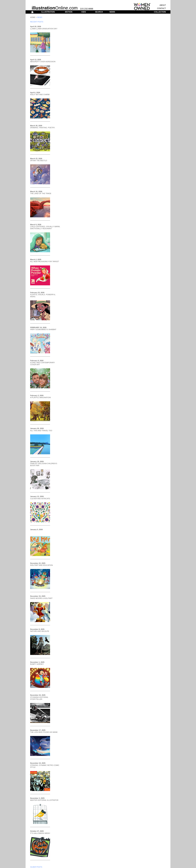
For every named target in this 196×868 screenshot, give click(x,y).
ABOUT (163, 5)
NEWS (112, 12)
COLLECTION (160, 12)
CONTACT (161, 8)
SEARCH (99, 12)
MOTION (69, 12)
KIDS (84, 12)
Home (33, 17)
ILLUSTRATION (48, 12)
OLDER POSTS (36, 867)
